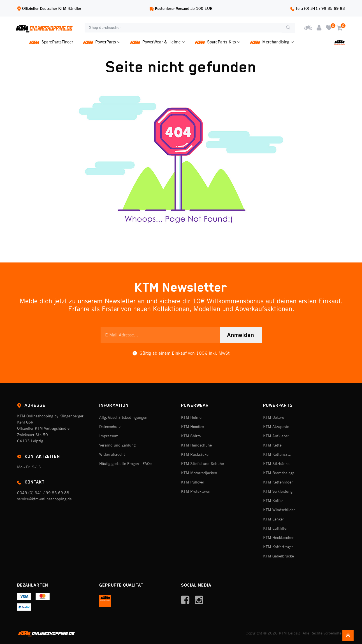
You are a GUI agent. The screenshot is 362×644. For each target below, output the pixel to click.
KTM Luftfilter (275, 528)
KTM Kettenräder (278, 482)
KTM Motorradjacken (199, 473)
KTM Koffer (273, 501)
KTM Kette (272, 445)
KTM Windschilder (279, 510)
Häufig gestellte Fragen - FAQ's (126, 464)
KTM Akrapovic (276, 427)
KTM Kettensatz (277, 454)
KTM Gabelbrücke (279, 556)
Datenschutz (110, 427)
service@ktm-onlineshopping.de (44, 499)
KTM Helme (191, 417)
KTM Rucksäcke (195, 454)
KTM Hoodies (192, 427)
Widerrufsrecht (112, 454)
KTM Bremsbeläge (279, 473)
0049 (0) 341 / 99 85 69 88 (43, 493)
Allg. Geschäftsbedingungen (123, 417)
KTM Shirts (191, 436)
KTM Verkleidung (278, 491)
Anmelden (241, 335)
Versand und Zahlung (117, 445)
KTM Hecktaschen (279, 538)
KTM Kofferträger (278, 547)
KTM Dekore (274, 417)
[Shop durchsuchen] (183, 28)
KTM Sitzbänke (276, 464)
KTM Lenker (274, 519)
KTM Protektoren (196, 491)
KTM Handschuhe (196, 445)
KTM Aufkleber (276, 436)
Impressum (109, 436)
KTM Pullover (193, 482)
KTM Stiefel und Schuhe (202, 464)
